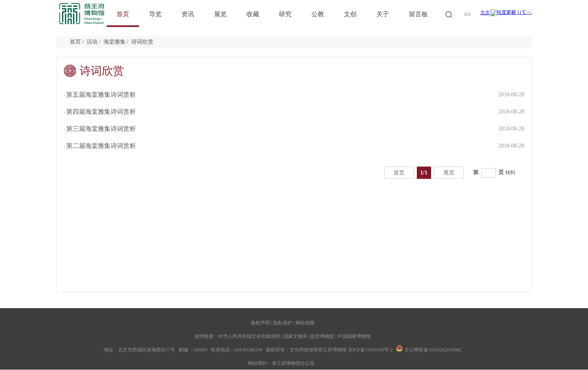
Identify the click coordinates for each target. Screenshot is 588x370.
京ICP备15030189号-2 (370, 350)
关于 (383, 14)
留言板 (418, 14)
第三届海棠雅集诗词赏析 (101, 129)
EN (468, 14)
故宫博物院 (322, 336)
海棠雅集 (115, 42)
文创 (350, 14)
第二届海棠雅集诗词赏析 (101, 146)
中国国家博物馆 (354, 336)
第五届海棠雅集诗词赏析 (101, 95)
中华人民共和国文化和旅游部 (249, 336)
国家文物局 (295, 336)
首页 (123, 14)
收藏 (253, 14)
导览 (155, 14)
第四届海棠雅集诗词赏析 (101, 112)
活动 (92, 42)
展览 (220, 14)
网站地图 (305, 323)
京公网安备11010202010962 (433, 350)
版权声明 (260, 323)
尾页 (449, 173)
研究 (285, 14)
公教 (318, 14)
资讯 (188, 14)
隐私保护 (283, 323)
